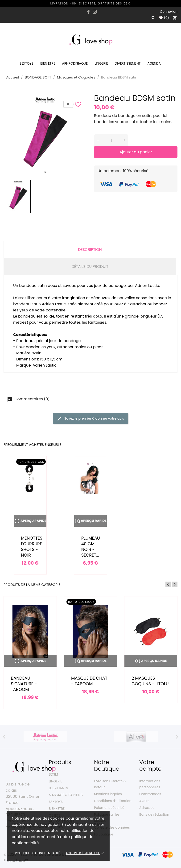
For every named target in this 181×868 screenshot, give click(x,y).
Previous (168, 584)
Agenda (154, 63)
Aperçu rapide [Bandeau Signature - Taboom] (30, 661)
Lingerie (101, 63)
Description (90, 250)
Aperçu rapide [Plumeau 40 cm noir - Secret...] (90, 521)
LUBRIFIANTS (58, 788)
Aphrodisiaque (75, 63)
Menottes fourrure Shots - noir (32, 547)
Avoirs (144, 801)
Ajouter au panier (136, 152)
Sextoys (27, 63)
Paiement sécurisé (109, 808)
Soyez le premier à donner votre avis (90, 419)
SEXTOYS (56, 802)
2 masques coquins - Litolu (150, 681)
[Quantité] (111, 140)
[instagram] (95, 12)
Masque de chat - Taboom (89, 681)
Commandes (150, 794)
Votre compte (150, 765)
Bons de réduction (154, 814)
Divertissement (128, 63)
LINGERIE (56, 781)
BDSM (53, 774)
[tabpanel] (45, 136)
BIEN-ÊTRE (57, 809)
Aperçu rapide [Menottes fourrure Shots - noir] (30, 521)
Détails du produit (90, 267)
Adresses (147, 808)
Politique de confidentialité (38, 853)
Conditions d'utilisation (113, 801)
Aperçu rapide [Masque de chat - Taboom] (90, 661)
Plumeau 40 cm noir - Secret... (91, 547)
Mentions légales (108, 794)
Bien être (48, 63)
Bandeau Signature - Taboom (24, 684)
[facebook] (89, 12)
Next (175, 584)
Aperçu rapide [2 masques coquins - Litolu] (151, 661)
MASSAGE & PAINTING (66, 795)
